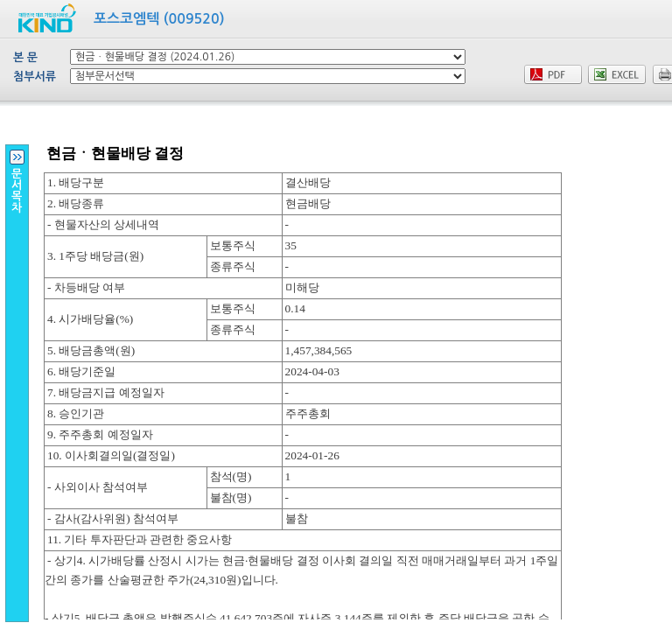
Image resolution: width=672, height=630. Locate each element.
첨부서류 (35, 77)
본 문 (25, 57)
